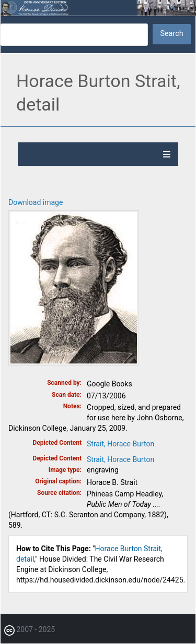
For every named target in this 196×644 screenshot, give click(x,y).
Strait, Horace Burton (120, 444)
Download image (36, 202)
